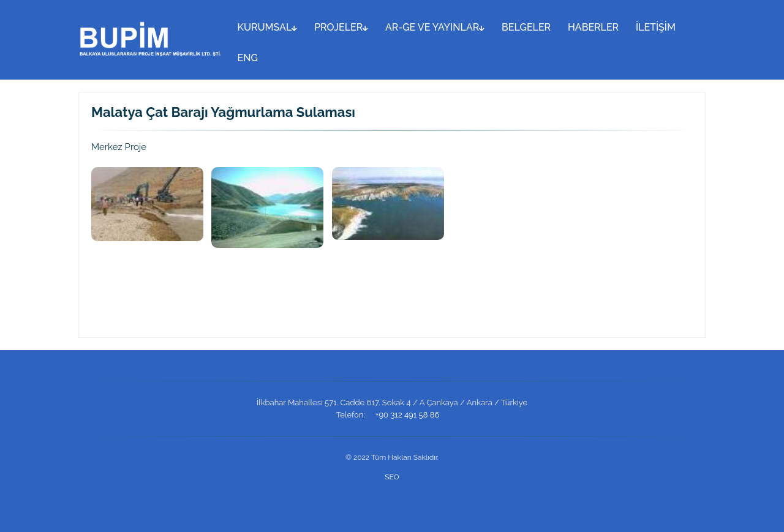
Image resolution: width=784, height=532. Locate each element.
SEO (392, 477)
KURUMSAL (268, 27)
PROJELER (341, 27)
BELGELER (526, 27)
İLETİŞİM (656, 27)
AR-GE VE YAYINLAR (435, 27)
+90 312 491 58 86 (407, 415)
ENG (248, 58)
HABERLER (593, 27)
